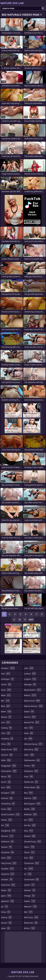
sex (29, 820)
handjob (8, 869)
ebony (6, 776)
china (6, 744)
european (8, 793)
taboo (29, 847)
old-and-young (33, 744)
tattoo (30, 852)
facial (6, 809)
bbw (6, 706)
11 (25, 620)
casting (7, 728)
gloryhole (8, 852)
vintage (30, 896)
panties (30, 766)
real (29, 793)
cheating (7, 739)
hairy (6, 858)
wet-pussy (31, 917)
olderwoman (32, 760)
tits (29, 869)
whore (30, 928)
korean (7, 923)
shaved (30, 836)
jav (5, 906)
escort (6, 782)
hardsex (7, 879)
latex (6, 928)
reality (30, 809)
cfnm (6, 733)
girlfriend (8, 841)
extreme (7, 798)
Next (31, 620)
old (28, 739)
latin (29, 668)
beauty (6, 717)
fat (5, 825)
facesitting (8, 804)
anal (6, 674)
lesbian (30, 674)
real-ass (30, 798)
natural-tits (32, 722)
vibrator (30, 890)
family (7, 820)
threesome (32, 863)
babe (6, 695)
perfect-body (32, 787)
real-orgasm (32, 804)
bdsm (6, 711)
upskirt (29, 885)
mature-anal (32, 701)
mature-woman (34, 706)
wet (28, 912)
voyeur (30, 901)
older (29, 755)
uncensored (32, 879)
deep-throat (9, 749)
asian (6, 690)
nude (29, 733)
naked (29, 711)
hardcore (8, 874)
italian (6, 890)
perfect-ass (31, 782)
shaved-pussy (33, 841)
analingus (8, 679)
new (29, 728)
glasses (7, 847)
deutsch (7, 755)
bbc (5, 701)
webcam (30, 906)
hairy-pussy (9, 863)
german (7, 836)
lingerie (30, 679)
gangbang (8, 831)
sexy (29, 831)
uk (28, 874)
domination (9, 771)
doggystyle (9, 766)
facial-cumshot (10, 814)
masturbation (33, 690)
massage (30, 684)
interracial (8, 885)
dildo (6, 760)
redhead (31, 814)
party (29, 776)
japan (6, 896)
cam (6, 722)
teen (29, 858)
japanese (8, 901)
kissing (6, 917)
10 (20, 620)
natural (30, 717)
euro (6, 787)
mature (30, 695)
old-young (31, 749)
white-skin (31, 923)
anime (6, 684)
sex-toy (30, 825)
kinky (6, 912)
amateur (8, 668)
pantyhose (31, 771)
